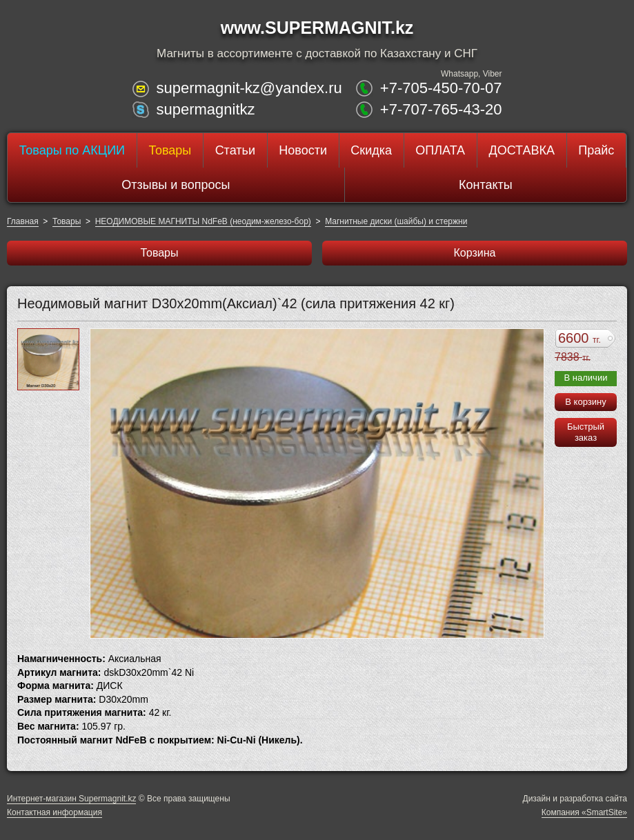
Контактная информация (55, 812)
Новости (303, 150)
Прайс (596, 150)
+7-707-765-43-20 (441, 109)
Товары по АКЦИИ (72, 150)
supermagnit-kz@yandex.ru (249, 88)
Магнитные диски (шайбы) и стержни (396, 221)
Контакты (486, 185)
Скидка (371, 150)
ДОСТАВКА (522, 150)
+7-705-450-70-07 (441, 88)
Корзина (475, 253)
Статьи (235, 150)
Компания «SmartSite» (584, 812)
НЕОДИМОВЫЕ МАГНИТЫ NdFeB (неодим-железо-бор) (203, 221)
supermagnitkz (205, 109)
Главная (23, 221)
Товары (170, 150)
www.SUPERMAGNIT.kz (317, 28)
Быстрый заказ (586, 432)
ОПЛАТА (440, 150)
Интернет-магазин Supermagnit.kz (71, 799)
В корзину (585, 402)
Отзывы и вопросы (176, 185)
